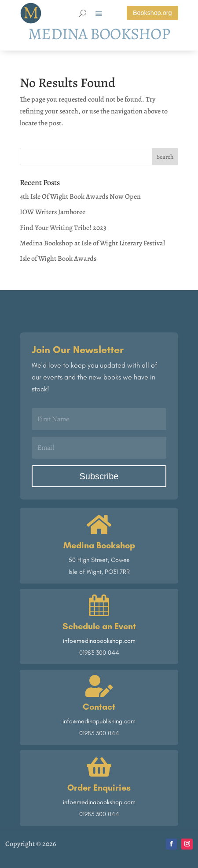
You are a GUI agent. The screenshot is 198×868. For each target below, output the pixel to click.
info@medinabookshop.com (99, 641)
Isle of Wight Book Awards (58, 259)
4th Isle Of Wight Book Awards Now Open (80, 197)
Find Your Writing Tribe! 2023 (63, 228)
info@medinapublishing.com (99, 721)
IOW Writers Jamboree (53, 212)
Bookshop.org (152, 13)
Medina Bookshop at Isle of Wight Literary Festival (92, 243)
